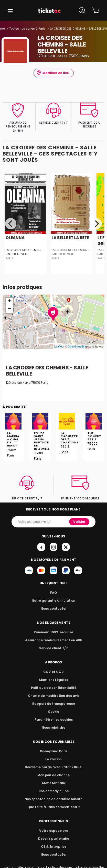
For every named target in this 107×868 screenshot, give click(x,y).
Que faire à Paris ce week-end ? (53, 807)
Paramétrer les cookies (54, 720)
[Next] (96, 224)
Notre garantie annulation (53, 601)
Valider (79, 522)
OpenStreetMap (78, 346)
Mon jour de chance (53, 775)
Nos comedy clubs (53, 791)
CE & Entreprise (54, 847)
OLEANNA (15, 238)
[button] (10, 11)
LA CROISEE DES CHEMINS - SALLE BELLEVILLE (25, 252)
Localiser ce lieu (53, 73)
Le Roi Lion (53, 759)
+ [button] (10, 301)
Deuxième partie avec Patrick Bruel (54, 767)
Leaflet (58, 346)
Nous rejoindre (53, 728)
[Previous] (11, 224)
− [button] (10, 309)
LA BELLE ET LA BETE (70, 238)
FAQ (53, 593)
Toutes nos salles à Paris (27, 29)
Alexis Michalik (54, 783)
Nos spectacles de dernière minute (53, 799)
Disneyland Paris (54, 751)
